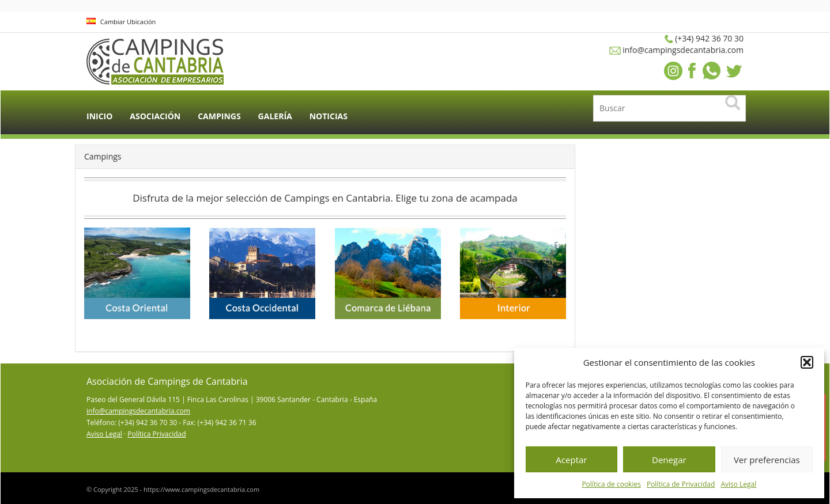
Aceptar (571, 460)
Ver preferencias (767, 460)
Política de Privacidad (681, 484)
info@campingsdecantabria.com (138, 411)
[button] (807, 362)
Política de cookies (611, 484)
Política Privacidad (156, 434)
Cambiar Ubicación (121, 22)
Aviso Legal (738, 484)
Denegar (669, 460)
